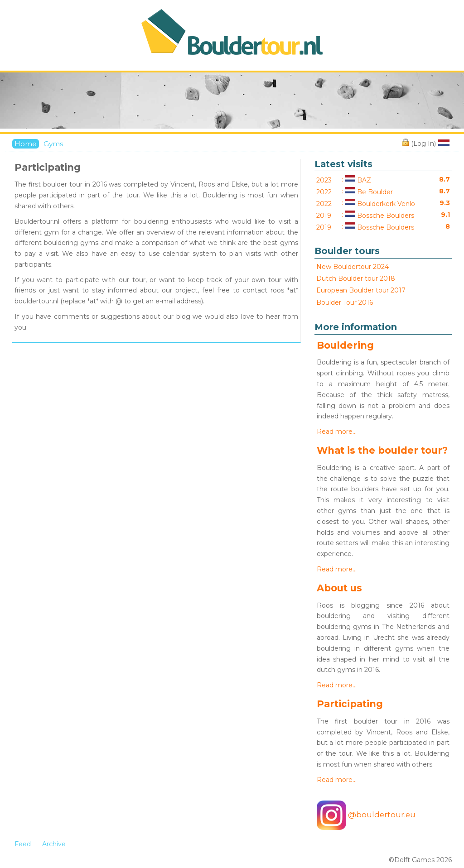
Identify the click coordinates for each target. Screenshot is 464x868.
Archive (54, 844)
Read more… (337, 432)
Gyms (53, 144)
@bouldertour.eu (366, 815)
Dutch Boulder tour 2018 (356, 278)
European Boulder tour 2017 (361, 290)
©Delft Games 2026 (420, 860)
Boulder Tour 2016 (345, 302)
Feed (23, 844)
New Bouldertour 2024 (353, 267)
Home (26, 144)
